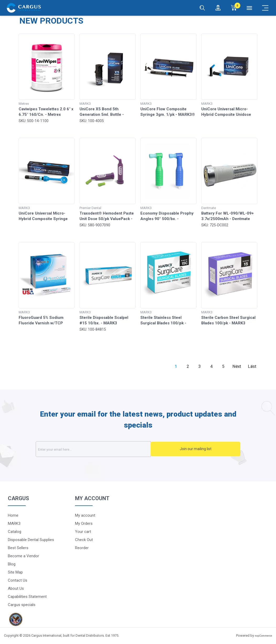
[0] (234, 8)
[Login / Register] (218, 8)
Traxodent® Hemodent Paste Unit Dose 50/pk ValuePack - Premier (107, 219)
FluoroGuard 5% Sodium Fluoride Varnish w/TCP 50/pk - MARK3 (41, 323)
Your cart (83, 531)
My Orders (84, 523)
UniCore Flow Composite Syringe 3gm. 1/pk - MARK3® (168, 112)
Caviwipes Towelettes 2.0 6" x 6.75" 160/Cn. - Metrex (46, 112)
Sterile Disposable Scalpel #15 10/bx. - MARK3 (104, 320)
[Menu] (250, 8)
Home (13, 515)
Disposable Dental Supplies (31, 539)
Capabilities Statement (27, 596)
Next (237, 366)
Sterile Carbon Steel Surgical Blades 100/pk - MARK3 (228, 320)
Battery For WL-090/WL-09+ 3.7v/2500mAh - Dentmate (227, 216)
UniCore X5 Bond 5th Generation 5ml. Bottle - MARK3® (102, 114)
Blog (12, 564)
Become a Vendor (23, 556)
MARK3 (14, 523)
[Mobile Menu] (265, 8)
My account (85, 515)
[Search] (202, 8)
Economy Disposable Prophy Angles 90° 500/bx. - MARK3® (167, 219)
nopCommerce (263, 636)
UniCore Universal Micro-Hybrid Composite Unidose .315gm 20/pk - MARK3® (226, 114)
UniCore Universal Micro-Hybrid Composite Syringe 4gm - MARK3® (43, 219)
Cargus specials (22, 604)
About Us (16, 588)
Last (252, 366)
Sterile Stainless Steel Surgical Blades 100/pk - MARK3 (163, 323)
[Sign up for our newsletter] (107, 449)
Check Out (84, 539)
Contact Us (18, 580)
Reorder (82, 548)
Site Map (15, 572)
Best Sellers (18, 548)
